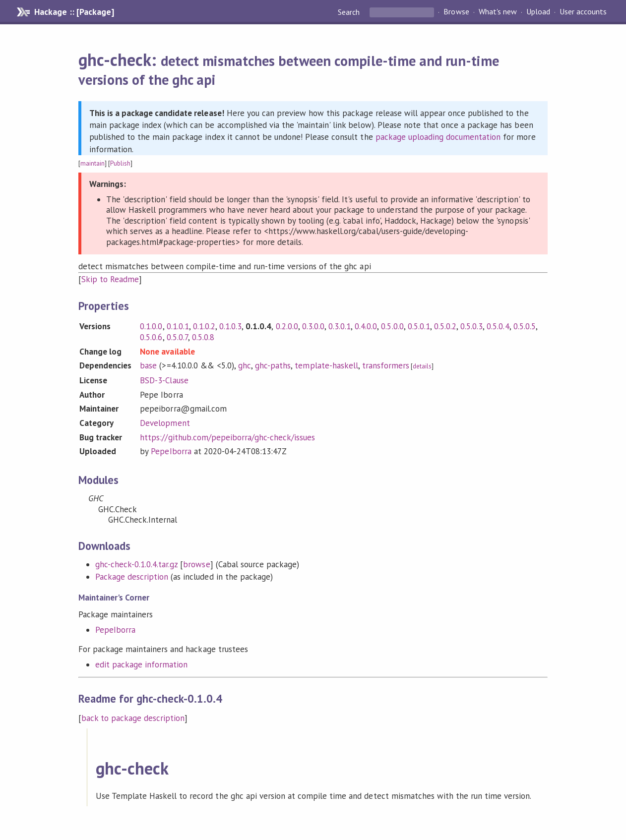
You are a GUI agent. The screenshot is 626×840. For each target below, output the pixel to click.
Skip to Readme (110, 279)
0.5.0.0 (392, 326)
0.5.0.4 (498, 326)
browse (196, 564)
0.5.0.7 (177, 337)
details (422, 366)
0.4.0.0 (366, 326)
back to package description (133, 718)
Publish (120, 163)
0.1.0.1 (178, 326)
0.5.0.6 (151, 337)
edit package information (142, 664)
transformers (386, 365)
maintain (93, 163)
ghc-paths (273, 365)
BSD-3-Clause (164, 380)
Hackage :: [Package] (74, 12)
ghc (245, 365)
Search (350, 12)
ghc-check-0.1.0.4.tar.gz (137, 564)
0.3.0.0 (313, 326)
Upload (538, 12)
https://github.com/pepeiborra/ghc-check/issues (227, 437)
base (148, 365)
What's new (498, 12)
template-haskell (326, 365)
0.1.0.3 (230, 326)
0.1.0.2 (204, 326)
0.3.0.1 (340, 326)
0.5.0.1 (419, 326)
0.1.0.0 (151, 326)
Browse (456, 12)
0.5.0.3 (471, 326)
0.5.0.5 (525, 326)
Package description (132, 577)
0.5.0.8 (203, 337)
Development (165, 423)
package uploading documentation (438, 137)
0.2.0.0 (287, 326)
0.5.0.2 (445, 326)
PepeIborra (171, 451)
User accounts (583, 12)
